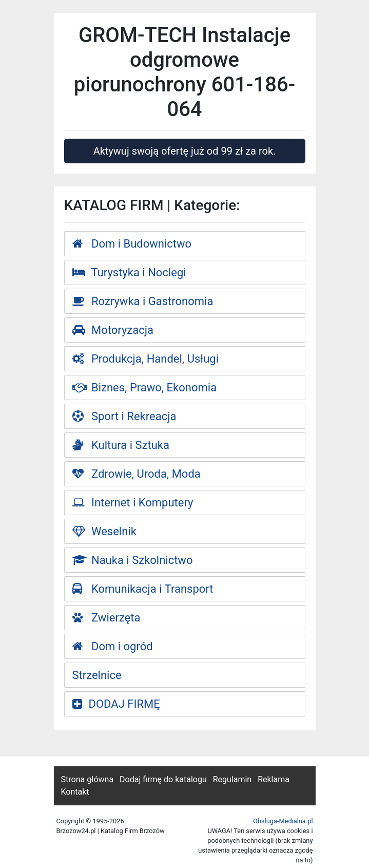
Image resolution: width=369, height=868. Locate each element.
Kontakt (75, 792)
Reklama (274, 779)
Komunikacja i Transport (143, 589)
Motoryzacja (113, 330)
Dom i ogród (113, 646)
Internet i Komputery (133, 503)
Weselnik (104, 531)
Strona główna (88, 779)
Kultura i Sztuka (121, 445)
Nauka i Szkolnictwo (133, 560)
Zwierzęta (106, 618)
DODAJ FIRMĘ (116, 704)
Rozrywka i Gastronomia (143, 301)
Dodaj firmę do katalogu (163, 779)
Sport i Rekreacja (124, 416)
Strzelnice (97, 675)
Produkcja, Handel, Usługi (146, 359)
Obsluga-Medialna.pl (283, 821)
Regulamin (232, 779)
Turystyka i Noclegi (129, 272)
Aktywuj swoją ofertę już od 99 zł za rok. (185, 151)
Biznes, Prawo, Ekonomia (145, 388)
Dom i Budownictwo (132, 244)
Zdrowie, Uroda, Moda (137, 474)
